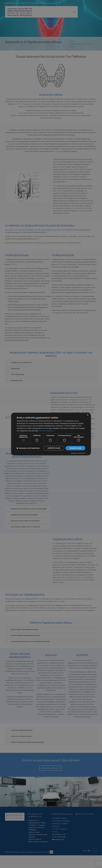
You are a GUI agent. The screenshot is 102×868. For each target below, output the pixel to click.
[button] (28, 448)
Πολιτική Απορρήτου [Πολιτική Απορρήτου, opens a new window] (46, 431)
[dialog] (51, 434)
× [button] (88, 415)
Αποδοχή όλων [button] (75, 448)
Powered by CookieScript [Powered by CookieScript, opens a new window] (78, 453)
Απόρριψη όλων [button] (54, 448)
